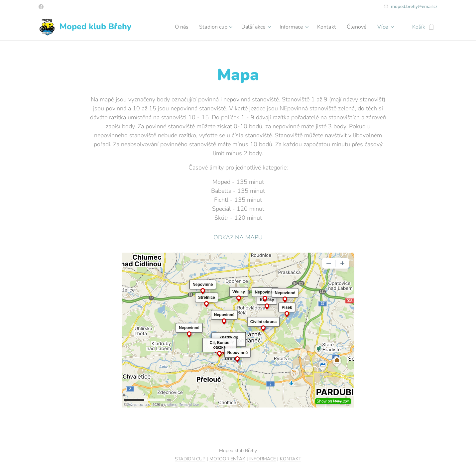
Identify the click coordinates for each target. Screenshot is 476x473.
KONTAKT (291, 459)
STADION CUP (190, 459)
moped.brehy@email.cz (414, 6)
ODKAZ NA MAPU (238, 237)
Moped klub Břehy (238, 451)
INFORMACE (263, 459)
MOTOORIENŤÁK (227, 459)
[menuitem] (172, 27)
